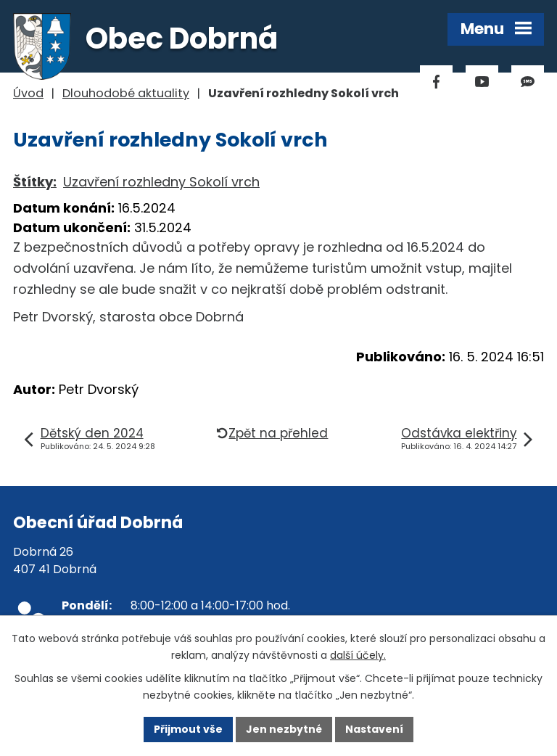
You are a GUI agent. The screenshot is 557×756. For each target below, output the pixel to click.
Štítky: (35, 182)
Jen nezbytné (284, 729)
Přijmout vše (188, 729)
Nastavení (374, 729)
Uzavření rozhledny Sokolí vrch (161, 182)
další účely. (358, 655)
